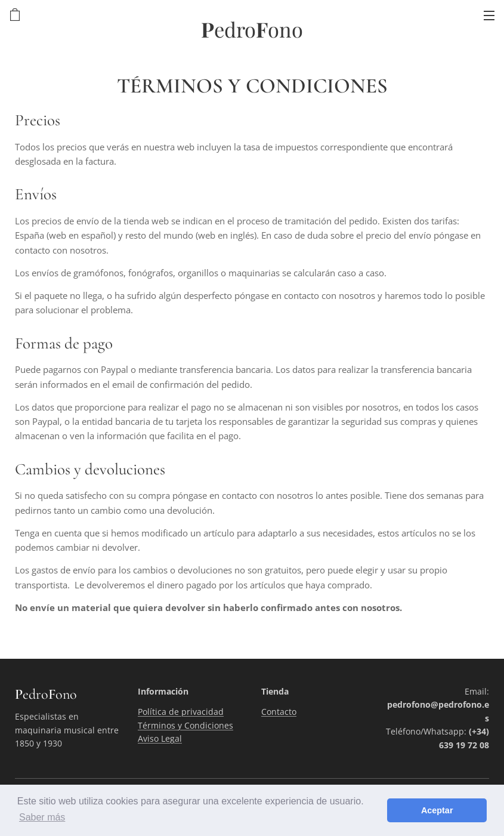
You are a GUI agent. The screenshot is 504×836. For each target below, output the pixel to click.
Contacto (279, 712)
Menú (489, 16)
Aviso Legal (160, 738)
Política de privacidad (181, 712)
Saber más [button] (42, 817)
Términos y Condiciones (185, 725)
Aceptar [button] (437, 810)
